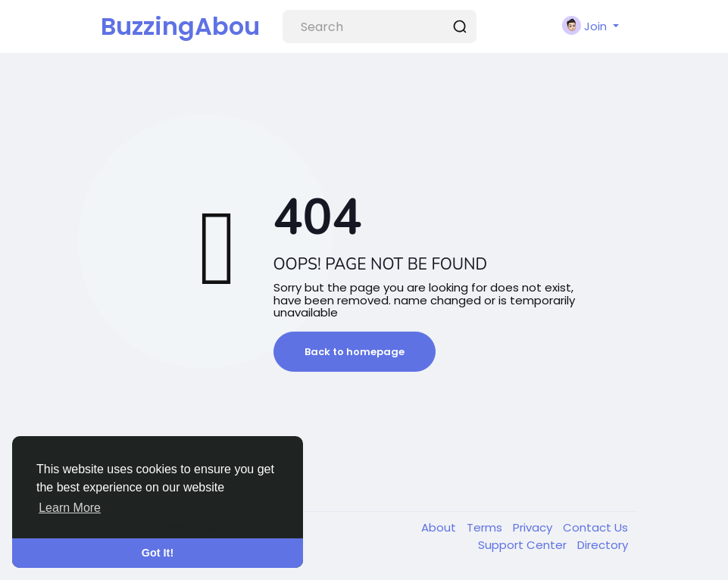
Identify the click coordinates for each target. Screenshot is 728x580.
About (440, 527)
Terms (486, 527)
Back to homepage (355, 352)
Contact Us (595, 527)
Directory (603, 545)
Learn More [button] (70, 508)
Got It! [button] (158, 553)
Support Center (524, 545)
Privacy (534, 527)
